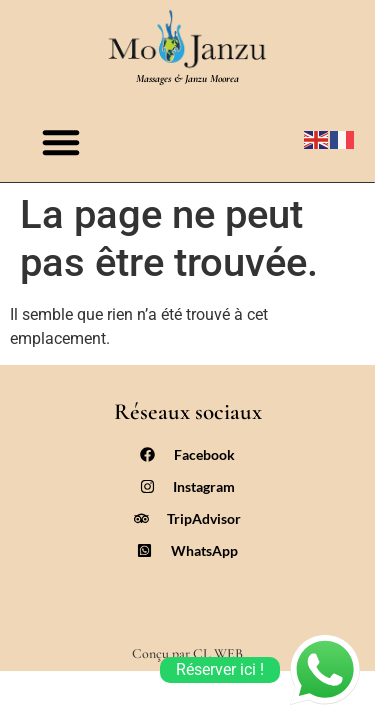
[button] (61, 142)
